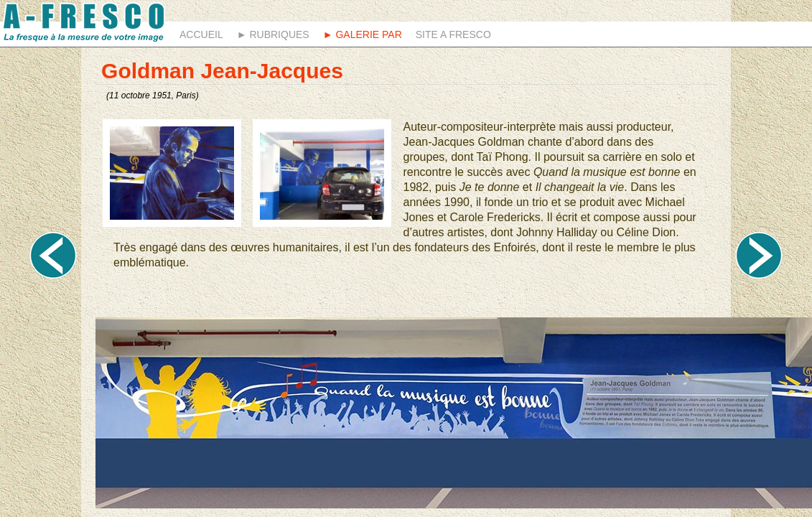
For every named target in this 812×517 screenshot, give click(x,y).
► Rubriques (273, 34)
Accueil (201, 34)
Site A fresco (453, 34)
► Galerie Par (363, 34)
